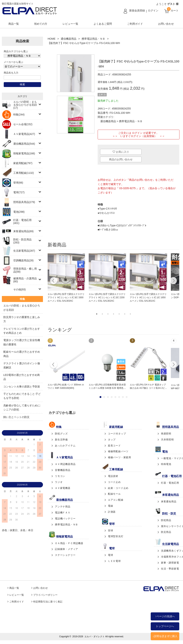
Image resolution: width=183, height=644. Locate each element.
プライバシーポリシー (45, 595)
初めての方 (41, 24)
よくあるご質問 (103, 24)
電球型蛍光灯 (116, 536)
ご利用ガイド (135, 24)
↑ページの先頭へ (165, 616)
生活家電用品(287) (24, 251)
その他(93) (20, 289)
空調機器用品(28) (23, 260)
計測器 (112, 512)
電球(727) (19, 192)
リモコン (60, 476)
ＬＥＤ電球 (114, 561)
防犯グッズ (61, 434)
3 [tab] (108, 314)
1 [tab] (97, 314)
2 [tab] (102, 314)
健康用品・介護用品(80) (25, 280)
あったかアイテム (65, 446)
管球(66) (18, 183)
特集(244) (19, 115)
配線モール (114, 494)
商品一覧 (14, 24)
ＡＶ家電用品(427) (24, 134)
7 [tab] (130, 314)
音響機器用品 (63, 470)
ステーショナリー (65, 555)
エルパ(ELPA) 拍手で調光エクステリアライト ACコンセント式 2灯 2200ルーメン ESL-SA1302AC (107, 297)
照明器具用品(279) (24, 202)
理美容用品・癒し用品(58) (25, 270)
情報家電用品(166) (24, 153)
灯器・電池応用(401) (22, 222)
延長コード (114, 446)
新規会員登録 (137, 10)
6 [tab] (125, 314)
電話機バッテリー (65, 519)
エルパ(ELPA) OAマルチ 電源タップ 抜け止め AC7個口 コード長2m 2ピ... (148, 386)
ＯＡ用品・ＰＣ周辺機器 (69, 543)
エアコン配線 (116, 500)
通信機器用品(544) (24, 144)
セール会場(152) (23, 124)
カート (175, 10)
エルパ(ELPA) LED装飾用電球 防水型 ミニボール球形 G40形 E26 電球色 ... (107, 386)
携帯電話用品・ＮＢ (93, 39)
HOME (52, 39)
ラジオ (59, 482)
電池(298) (19, 212)
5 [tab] (119, 314)
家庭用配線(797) (23, 163)
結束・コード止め (118, 488)
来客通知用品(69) (23, 231)
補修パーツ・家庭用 (120, 457)
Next (173, 281)
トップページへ (165, 626)
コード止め (114, 482)
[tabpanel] (66, 278)
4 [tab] (114, 314)
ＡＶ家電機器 (63, 488)
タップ (112, 440)
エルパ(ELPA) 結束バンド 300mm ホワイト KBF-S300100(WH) (66, 386)
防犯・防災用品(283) (22, 241)
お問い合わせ (166, 24)
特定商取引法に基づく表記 (48, 602)
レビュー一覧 (70, 24)
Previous (54, 281)
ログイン (153, 10)
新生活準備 (61, 440)
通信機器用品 (69, 39)
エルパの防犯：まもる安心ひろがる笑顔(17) (25, 105)
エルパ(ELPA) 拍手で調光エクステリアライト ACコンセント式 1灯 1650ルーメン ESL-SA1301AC (148, 297)
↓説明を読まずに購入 (165, 636)
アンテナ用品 (63, 507)
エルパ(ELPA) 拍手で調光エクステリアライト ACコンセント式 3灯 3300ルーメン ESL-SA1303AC (66, 297)
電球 (111, 555)
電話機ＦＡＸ (63, 513)
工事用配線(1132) (24, 173)
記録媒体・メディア (66, 549)
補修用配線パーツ (118, 451)
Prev (54, 365)
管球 (111, 531)
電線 (111, 506)
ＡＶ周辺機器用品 (65, 464)
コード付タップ (117, 434)
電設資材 (113, 476)
